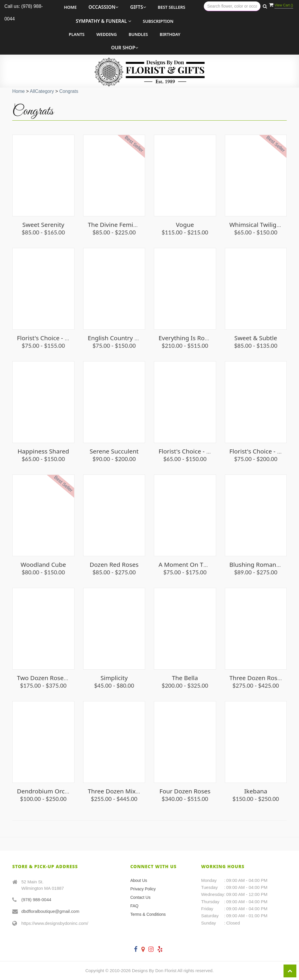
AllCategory (42, 91)
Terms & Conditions (148, 914)
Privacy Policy (143, 889)
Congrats (69, 91)
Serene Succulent (114, 451)
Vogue (185, 225)
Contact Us (140, 897)
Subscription (158, 21)
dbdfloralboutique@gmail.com (50, 911)
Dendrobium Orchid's (47, 791)
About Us (139, 880)
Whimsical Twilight (256, 225)
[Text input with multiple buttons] (232, 6)
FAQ (134, 906)
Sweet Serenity (43, 225)
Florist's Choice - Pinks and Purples (208, 451)
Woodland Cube (43, 564)
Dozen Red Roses (114, 564)
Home (70, 7)
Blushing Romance (256, 564)
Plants (77, 34)
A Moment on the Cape (192, 564)
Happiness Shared (43, 451)
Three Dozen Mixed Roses (125, 791)
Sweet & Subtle (256, 338)
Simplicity (114, 678)
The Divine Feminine (117, 225)
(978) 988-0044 (36, 900)
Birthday (170, 34)
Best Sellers (171, 7)
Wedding (107, 34)
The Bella (185, 678)
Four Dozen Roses (185, 791)
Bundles (138, 34)
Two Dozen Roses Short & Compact (67, 678)
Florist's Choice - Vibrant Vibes (60, 338)
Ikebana (256, 791)
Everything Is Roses (186, 338)
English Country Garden (122, 338)
